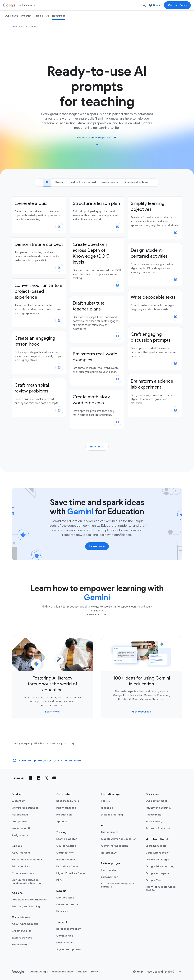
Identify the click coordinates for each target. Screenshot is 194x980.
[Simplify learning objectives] (155, 218)
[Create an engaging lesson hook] (39, 353)
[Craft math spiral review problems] (39, 398)
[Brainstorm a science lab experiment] (155, 396)
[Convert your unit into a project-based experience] (39, 303)
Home (15, 27)
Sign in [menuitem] (155, 5)
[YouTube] (54, 778)
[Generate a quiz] (39, 215)
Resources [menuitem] (59, 16)
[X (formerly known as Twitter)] (46, 778)
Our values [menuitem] (11, 16)
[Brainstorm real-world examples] (97, 366)
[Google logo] (18, 972)
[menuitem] (39, 16)
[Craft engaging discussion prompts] (155, 349)
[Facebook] (31, 778)
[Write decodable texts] (155, 307)
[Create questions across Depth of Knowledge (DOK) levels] (97, 265)
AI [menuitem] (48, 16)
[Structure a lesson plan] (97, 215)
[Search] (144, 5)
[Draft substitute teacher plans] (97, 320)
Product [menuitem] (26, 16)
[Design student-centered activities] (155, 265)
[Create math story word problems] (97, 409)
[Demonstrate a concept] (39, 256)
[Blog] (39, 778)
